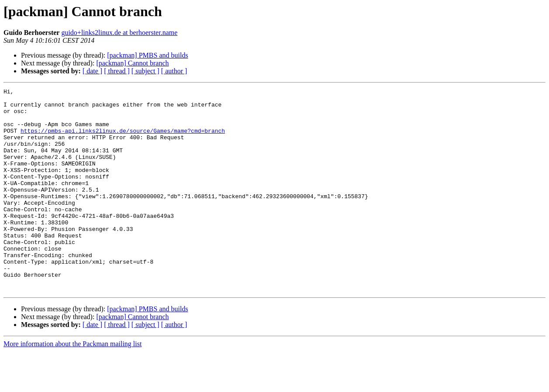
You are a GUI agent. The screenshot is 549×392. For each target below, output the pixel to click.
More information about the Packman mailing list (73, 384)
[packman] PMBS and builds (147, 55)
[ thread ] (117, 71)
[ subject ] (145, 71)
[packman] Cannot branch (132, 63)
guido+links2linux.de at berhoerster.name (119, 33)
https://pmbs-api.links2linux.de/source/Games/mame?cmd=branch (123, 140)
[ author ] (174, 71)
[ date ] (92, 71)
